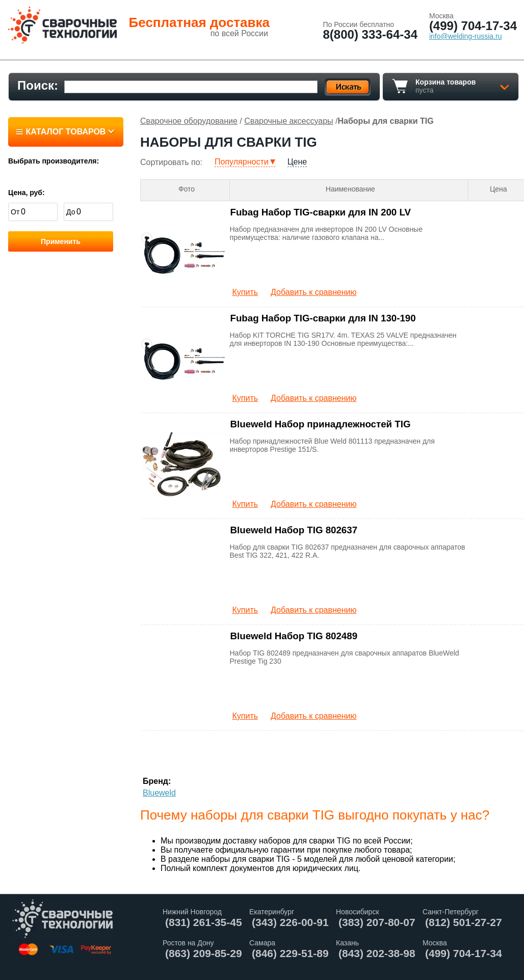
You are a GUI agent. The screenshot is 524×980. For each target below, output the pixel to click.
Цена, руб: (27, 193)
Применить (61, 241)
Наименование (350, 189)
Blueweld (159, 793)
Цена (499, 189)
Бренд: (157, 781)
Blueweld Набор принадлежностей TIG (321, 424)
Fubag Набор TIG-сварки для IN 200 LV (321, 212)
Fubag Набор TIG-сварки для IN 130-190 (323, 318)
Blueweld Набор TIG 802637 (294, 530)
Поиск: (38, 85)
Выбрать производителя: (54, 161)
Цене (297, 162)
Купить (245, 292)
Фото (187, 189)
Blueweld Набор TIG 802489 (294, 636)
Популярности (242, 162)
